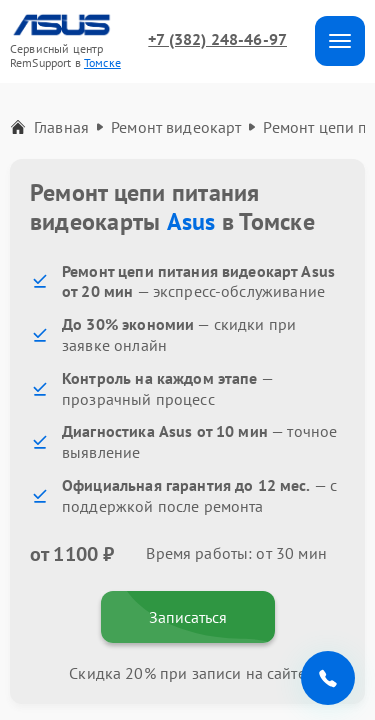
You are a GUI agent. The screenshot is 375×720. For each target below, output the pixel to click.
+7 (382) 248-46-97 (217, 39)
